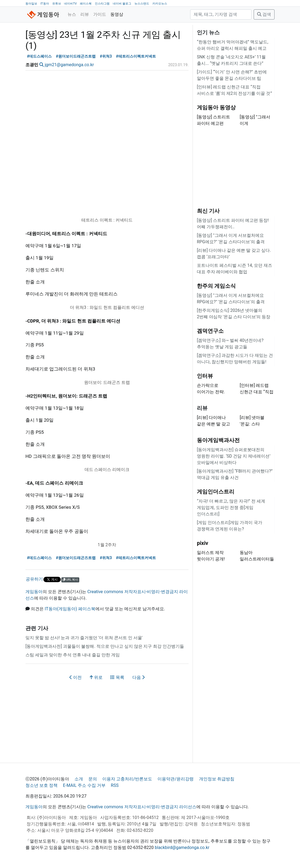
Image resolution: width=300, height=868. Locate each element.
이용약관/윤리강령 (176, 779)
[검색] (221, 14)
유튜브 (57, 4)
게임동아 (34, 592)
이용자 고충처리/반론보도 (127, 779)
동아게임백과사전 (218, 440)
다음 (138, 677)
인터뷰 (205, 376)
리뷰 (85, 14)
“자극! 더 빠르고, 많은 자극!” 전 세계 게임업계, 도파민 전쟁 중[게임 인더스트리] (231, 508)
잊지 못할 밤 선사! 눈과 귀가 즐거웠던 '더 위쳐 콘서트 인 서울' (84, 638)
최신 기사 (208, 211)
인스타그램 (102, 4)
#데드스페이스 (40, 56)
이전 (76, 677)
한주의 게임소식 (216, 286)
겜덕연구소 (210, 331)
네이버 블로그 (122, 4)
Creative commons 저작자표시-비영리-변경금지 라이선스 (142, 807)
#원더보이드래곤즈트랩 (76, 56)
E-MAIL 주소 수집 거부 (84, 785)
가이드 (100, 14)
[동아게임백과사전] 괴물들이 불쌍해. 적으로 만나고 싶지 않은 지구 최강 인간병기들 (105, 646)
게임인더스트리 (216, 492)
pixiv (202, 543)
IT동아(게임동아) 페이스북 (70, 609)
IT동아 (45, 4)
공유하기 (34, 579)
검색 (264, 14)
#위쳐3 (106, 56)
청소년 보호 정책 (42, 785)
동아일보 (31, 4)
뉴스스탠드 (142, 4)
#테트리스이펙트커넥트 (136, 56)
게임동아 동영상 (216, 107)
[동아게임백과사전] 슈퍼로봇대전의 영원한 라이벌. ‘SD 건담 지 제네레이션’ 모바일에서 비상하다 (234, 456)
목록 (117, 677)
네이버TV (70, 4)
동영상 (117, 14)
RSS (115, 785)
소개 (79, 779)
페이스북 (86, 4)
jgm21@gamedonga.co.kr (69, 65)
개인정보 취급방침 (217, 779)
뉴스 (72, 14)
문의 (93, 779)
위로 (96, 677)
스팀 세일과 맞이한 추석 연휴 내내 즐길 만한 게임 (73, 655)
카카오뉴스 (160, 4)
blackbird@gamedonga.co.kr (182, 848)
